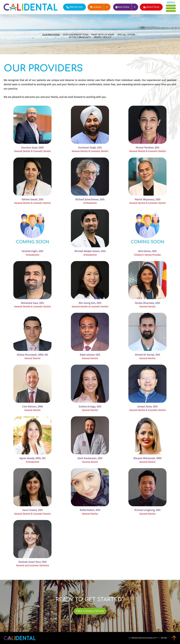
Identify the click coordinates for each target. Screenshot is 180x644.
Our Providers (51, 35)
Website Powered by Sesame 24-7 (143, 638)
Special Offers (126, 35)
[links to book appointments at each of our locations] (126, 7)
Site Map (164, 638)
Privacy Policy (103, 37)
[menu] (171, 7)
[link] (32, 129)
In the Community (80, 37)
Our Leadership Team (76, 35)
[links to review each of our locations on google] (99, 7)
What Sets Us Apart (103, 35)
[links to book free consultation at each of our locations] (90, 611)
